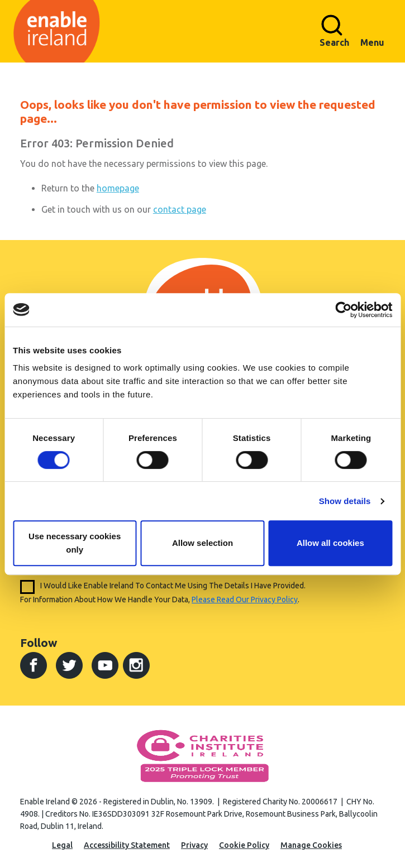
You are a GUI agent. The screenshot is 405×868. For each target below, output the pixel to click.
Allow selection (202, 543)
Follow (39, 642)
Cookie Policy (244, 845)
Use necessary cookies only (75, 543)
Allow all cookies (330, 543)
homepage (118, 188)
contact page (180, 209)
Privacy (194, 845)
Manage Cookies (311, 845)
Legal (62, 845)
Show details (345, 501)
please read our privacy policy (245, 600)
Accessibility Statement (127, 845)
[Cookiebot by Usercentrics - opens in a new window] (343, 310)
